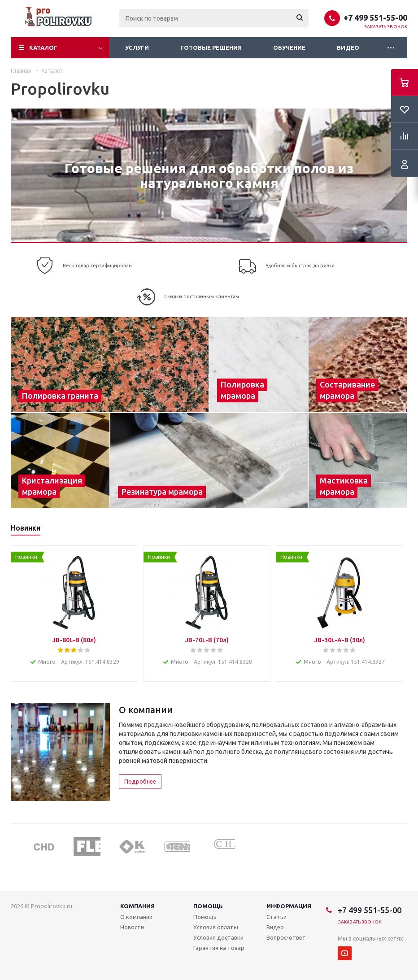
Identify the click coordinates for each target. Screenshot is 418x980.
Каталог (43, 48)
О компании (136, 917)
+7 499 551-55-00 (375, 17)
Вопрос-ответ (286, 937)
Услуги (137, 48)
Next (401, 846)
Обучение (289, 48)
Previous (17, 846)
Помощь (208, 906)
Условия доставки (218, 937)
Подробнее (140, 781)
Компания (137, 906)
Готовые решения (211, 48)
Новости (132, 927)
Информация (289, 906)
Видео (348, 48)
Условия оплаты (216, 927)
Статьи (276, 917)
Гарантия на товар (219, 948)
